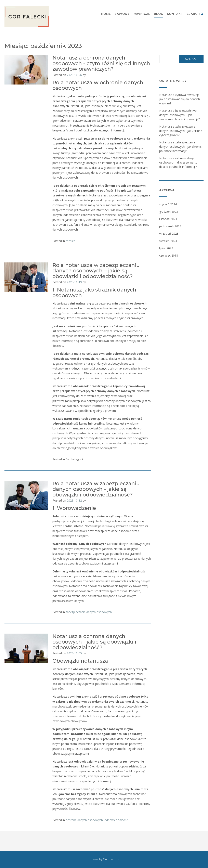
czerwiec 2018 (169, 255)
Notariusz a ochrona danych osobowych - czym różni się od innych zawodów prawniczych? (101, 63)
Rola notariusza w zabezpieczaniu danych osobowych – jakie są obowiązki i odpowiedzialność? (96, 271)
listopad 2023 (168, 219)
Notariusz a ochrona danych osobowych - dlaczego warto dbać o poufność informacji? (178, 162)
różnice (70, 241)
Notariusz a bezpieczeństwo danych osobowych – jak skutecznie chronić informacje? (179, 115)
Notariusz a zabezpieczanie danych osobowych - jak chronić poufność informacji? (180, 147)
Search (195, 14)
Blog (159, 14)
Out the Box (111, 859)
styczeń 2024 (168, 204)
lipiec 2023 (166, 248)
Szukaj (191, 59)
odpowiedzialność (116, 820)
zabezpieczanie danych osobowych (89, 612)
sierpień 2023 (168, 241)
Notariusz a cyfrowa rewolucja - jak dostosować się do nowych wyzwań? (180, 99)
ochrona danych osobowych (84, 820)
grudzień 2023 (169, 212)
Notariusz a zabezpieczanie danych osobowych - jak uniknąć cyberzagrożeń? (181, 131)
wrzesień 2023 (169, 234)
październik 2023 (170, 226)
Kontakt (175, 14)
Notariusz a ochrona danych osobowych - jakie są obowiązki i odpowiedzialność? (94, 642)
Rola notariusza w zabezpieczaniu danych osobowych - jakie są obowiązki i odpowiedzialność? (96, 489)
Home (106, 14)
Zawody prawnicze (132, 14)
